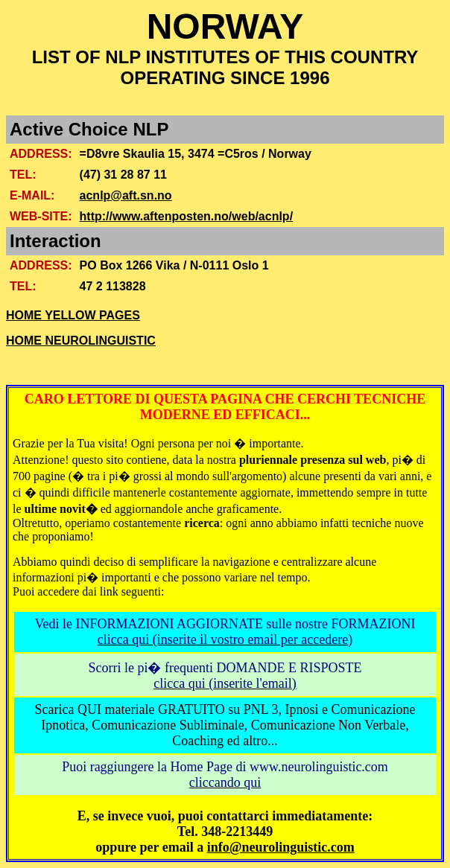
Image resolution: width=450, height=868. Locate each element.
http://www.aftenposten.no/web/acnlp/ (187, 216)
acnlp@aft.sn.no (126, 195)
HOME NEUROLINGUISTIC (81, 341)
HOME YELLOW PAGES (73, 315)
